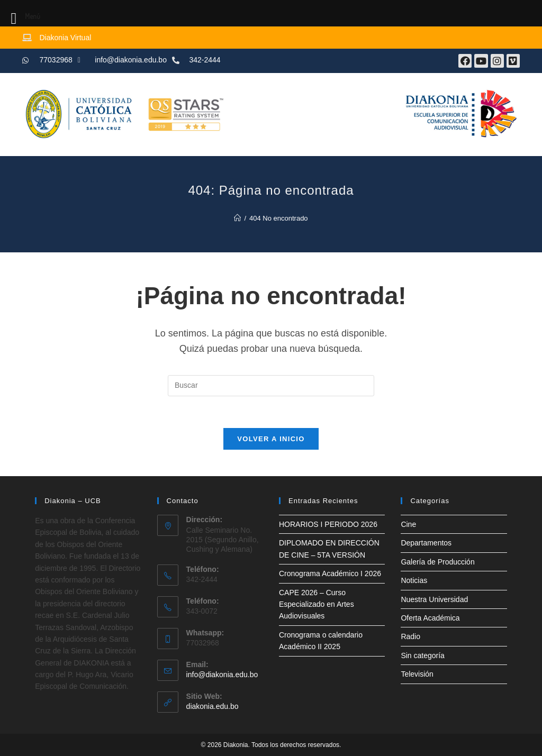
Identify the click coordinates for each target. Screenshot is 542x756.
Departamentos (426, 543)
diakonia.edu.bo (213, 706)
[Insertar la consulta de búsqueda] (271, 386)
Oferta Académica (430, 618)
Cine (408, 524)
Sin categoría (423, 655)
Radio (410, 636)
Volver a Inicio (271, 439)
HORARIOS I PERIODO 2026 (328, 524)
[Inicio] (237, 218)
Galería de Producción (437, 562)
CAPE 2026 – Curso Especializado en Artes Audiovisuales (317, 604)
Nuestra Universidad (434, 599)
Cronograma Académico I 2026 (330, 573)
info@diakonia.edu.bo (222, 675)
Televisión (417, 674)
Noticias (414, 580)
